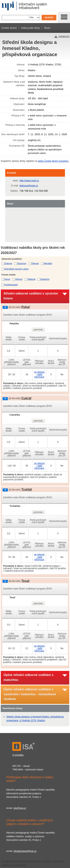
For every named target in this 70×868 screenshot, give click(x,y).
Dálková (31, 279)
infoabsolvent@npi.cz (25, 851)
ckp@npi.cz (20, 808)
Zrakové (8, 263)
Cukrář (26, 398)
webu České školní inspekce (53, 161)
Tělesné (35, 263)
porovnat (38, 329)
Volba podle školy (30, 28)
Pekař (26, 307)
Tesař (25, 581)
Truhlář (27, 489)
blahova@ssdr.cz (29, 186)
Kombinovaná (11, 284)
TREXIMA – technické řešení (28, 770)
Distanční (45, 279)
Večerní (19, 279)
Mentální (48, 263)
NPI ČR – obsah (21, 766)
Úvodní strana (9, 28)
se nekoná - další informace (39, 374)
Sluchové (22, 263)
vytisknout (64, 36)
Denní (7, 279)
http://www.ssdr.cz (29, 180)
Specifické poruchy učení (16, 269)
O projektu (18, 755)
